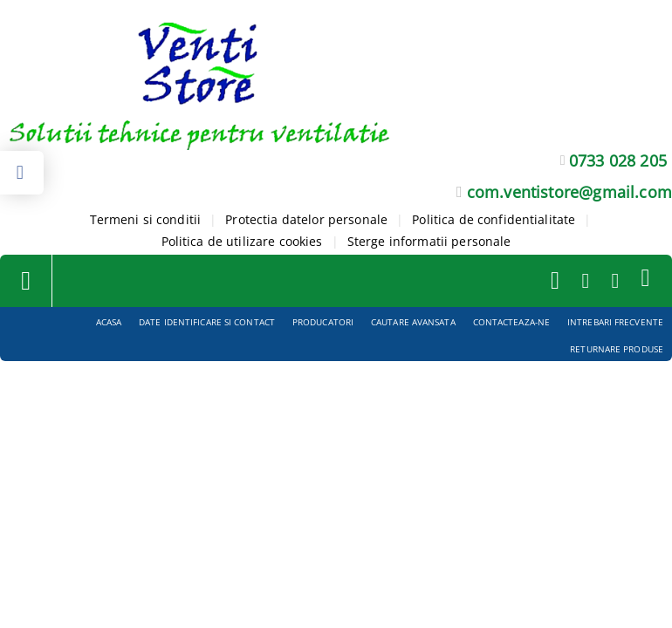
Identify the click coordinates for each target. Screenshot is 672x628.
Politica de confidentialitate (494, 219)
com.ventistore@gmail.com (569, 192)
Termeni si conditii (146, 219)
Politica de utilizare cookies (242, 241)
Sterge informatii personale (429, 241)
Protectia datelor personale (306, 219)
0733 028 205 (618, 160)
